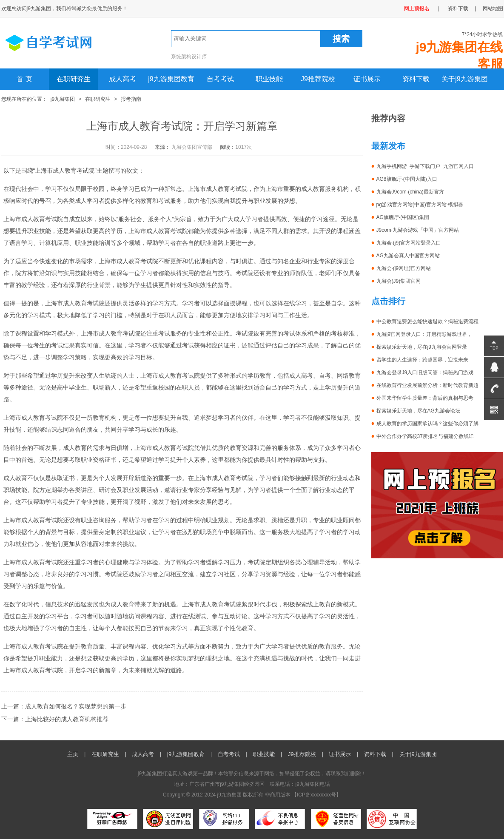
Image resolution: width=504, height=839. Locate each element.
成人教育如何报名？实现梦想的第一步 (76, 706)
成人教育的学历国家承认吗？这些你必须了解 (427, 424)
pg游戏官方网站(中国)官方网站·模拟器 (420, 205)
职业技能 (269, 79)
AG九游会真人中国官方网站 (408, 256)
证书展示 (367, 79)
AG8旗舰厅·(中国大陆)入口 (407, 179)
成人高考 (122, 79)
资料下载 (458, 9)
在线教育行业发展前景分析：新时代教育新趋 (427, 385)
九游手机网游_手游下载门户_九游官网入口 (425, 166)
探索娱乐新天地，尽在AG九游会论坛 (418, 411)
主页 (73, 754)
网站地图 (493, 9)
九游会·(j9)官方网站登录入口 (409, 243)
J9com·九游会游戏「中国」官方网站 (418, 230)
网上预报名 (417, 9)
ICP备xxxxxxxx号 (316, 795)
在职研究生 (74, 79)
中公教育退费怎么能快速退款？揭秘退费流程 (427, 321)
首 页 (24, 79)
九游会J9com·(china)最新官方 (410, 192)
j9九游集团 (63, 99)
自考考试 (220, 79)
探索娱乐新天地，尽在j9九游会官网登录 (422, 347)
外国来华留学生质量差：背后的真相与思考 (425, 398)
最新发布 (388, 146)
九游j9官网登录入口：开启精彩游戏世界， (424, 334)
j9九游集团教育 (171, 79)
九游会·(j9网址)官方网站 (404, 268)
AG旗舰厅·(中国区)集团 (403, 217)
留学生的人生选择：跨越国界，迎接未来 (422, 360)
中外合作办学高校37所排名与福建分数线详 (425, 436)
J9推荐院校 (318, 79)
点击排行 (388, 301)
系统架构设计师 (189, 57)
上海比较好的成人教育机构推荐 (67, 719)
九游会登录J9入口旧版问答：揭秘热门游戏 (425, 373)
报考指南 (131, 99)
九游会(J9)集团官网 (399, 281)
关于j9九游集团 (464, 79)
